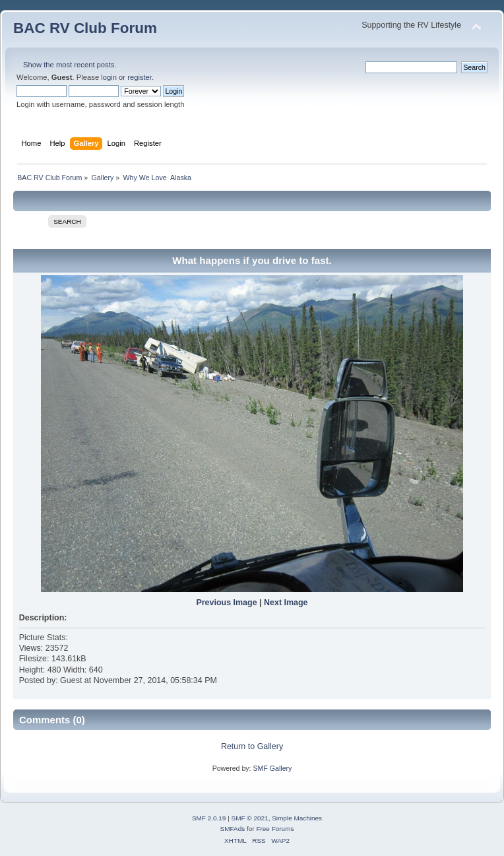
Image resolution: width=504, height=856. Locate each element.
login (109, 77)
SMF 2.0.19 (209, 818)
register (140, 77)
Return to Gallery (252, 746)
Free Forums (275, 829)
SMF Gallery (272, 768)
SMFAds (233, 829)
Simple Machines (297, 818)
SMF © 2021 (250, 818)
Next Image (286, 603)
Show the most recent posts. (70, 65)
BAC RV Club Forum (85, 28)
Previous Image (226, 603)
